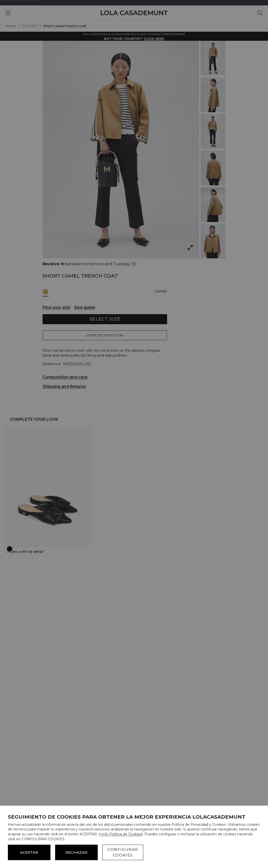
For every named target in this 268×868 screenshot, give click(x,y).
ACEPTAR (29, 852)
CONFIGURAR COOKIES (123, 852)
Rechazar (76, 852)
